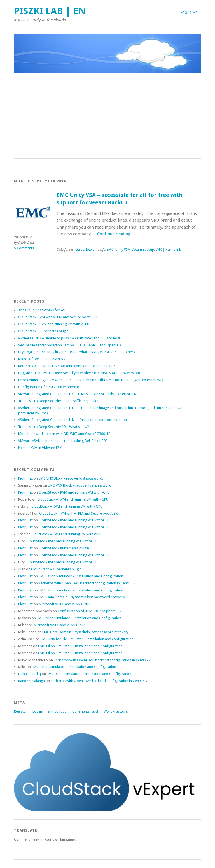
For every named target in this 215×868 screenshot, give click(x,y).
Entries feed (57, 711)
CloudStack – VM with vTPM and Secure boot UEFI (58, 317)
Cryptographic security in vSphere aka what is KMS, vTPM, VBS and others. (77, 352)
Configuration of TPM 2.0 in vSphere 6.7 (50, 387)
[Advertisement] (107, 116)
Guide (80, 250)
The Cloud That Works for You (42, 310)
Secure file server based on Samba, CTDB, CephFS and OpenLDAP (71, 345)
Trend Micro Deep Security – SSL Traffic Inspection (59, 401)
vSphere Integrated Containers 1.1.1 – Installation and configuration (73, 420)
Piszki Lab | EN (50, 11)
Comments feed (85, 711)
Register (20, 711)
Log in (37, 711)
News (90, 250)
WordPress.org (116, 711)
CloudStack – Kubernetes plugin (43, 331)
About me (189, 13)
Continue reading (116, 234)
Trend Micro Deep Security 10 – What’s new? (54, 427)
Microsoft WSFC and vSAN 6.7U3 (44, 359)
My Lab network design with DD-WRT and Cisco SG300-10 (64, 434)
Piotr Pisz (25, 478)
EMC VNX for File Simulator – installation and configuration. (87, 639)
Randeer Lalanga (31, 681)
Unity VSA (123, 250)
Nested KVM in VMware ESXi (40, 448)
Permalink (173, 250)
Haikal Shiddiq (30, 674)
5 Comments (24, 248)
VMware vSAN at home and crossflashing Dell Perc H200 (63, 441)
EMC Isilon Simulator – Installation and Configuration (81, 576)
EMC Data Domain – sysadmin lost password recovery (82, 597)
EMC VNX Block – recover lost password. (71, 478)
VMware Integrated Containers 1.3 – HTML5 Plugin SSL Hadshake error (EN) (78, 394)
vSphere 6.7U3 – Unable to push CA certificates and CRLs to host (69, 338)
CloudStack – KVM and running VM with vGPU (54, 324)
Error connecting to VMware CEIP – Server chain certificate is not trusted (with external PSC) (91, 380)
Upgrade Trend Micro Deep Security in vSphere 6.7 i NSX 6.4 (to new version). (80, 373)
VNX (159, 250)
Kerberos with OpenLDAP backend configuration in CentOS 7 (67, 366)
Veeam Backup (143, 250)
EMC (110, 250)
